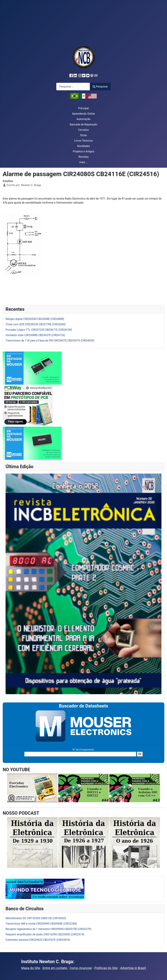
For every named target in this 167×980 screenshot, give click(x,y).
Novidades (84, 146)
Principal (83, 108)
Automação (83, 119)
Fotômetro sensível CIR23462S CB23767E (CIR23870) (38, 940)
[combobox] (73, 87)
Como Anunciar (81, 968)
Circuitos (83, 130)
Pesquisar (100, 87)
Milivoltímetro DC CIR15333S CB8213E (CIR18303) (36, 918)
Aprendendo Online (83, 114)
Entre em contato (55, 968)
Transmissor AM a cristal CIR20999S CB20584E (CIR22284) (41, 924)
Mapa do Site (31, 968)
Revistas (83, 157)
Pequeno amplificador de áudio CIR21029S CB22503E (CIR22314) (45, 934)
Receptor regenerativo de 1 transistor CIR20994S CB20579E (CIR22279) (48, 929)
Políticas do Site (106, 968)
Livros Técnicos (83, 141)
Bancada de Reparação (84, 124)
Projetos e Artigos (83, 151)
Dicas (84, 135)
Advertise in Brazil (133, 968)
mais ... (84, 162)
